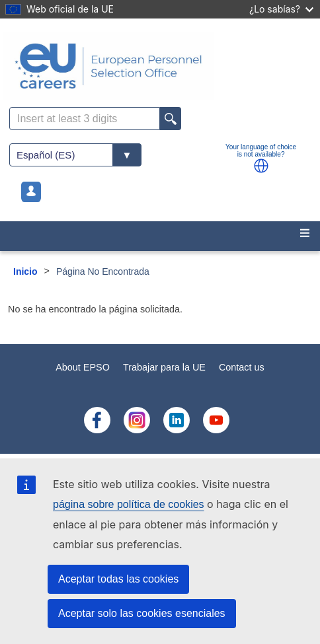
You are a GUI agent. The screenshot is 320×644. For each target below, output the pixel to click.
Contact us (242, 367)
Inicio (25, 271)
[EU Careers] (160, 66)
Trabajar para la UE (164, 367)
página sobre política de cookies (129, 504)
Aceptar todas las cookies (118, 579)
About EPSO (83, 367)
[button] (261, 166)
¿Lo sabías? (281, 9)
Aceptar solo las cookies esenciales (142, 613)
